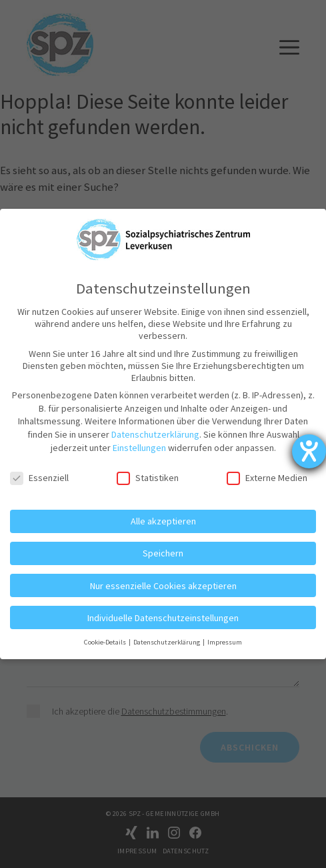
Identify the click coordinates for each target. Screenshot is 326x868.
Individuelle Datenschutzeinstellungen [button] (163, 618)
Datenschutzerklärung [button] (167, 642)
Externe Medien (267, 478)
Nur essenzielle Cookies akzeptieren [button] (163, 586)
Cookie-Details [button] (106, 642)
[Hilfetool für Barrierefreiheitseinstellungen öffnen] (309, 451)
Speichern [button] (163, 553)
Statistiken (148, 478)
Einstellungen (139, 448)
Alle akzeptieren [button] (163, 521)
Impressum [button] (225, 642)
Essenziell (39, 478)
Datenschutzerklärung (155, 434)
